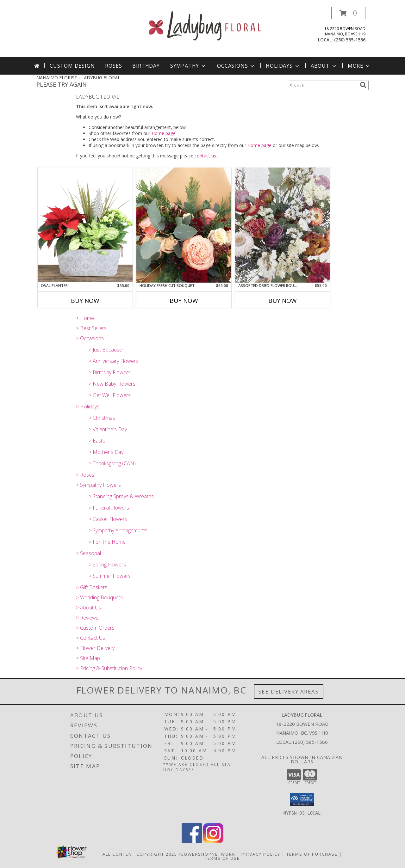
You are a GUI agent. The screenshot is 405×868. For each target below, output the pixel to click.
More (359, 66)
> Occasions (90, 338)
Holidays (283, 66)
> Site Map (88, 658)
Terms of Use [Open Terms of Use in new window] (222, 858)
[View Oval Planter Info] (85, 225)
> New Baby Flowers (112, 384)
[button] (348, 13)
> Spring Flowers (107, 565)
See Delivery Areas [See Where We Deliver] (289, 691)
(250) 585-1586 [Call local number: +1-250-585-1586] (350, 40)
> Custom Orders (95, 628)
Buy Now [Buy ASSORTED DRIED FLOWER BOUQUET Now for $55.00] (283, 301)
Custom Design (72, 66)
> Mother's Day (106, 452)
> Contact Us (90, 638)
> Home (85, 318)
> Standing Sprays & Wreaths (121, 496)
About (324, 66)
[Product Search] (323, 85)
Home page (164, 133)
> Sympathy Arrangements (118, 530)
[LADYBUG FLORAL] (205, 25)
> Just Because (105, 350)
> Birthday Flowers (110, 372)
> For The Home (107, 542)
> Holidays (88, 406)
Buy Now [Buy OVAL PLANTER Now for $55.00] (85, 301)
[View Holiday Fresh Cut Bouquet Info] (184, 225)
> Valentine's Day (108, 429)
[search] (363, 85)
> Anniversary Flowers (113, 361)
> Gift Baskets (92, 587)
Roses (113, 66)
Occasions (236, 66)
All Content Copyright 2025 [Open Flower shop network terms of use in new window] (140, 854)
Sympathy (188, 66)
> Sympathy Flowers (98, 485)
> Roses (85, 475)
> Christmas (102, 418)
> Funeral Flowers (109, 508)
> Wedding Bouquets (99, 597)
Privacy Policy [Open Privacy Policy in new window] (261, 854)
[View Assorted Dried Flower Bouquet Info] (283, 225)
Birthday (146, 66)
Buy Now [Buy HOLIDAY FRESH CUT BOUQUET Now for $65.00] (184, 301)
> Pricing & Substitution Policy (109, 668)
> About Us (88, 608)
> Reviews (87, 618)
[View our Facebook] (192, 842)
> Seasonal (88, 553)
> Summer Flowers (110, 576)
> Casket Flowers (108, 519)
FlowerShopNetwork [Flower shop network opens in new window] (207, 854)
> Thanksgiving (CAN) (112, 463)
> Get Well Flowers (110, 395)
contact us (205, 156)
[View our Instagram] (213, 842)
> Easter (98, 441)
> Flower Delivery (95, 648)
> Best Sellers (91, 328)
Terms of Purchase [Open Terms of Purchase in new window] (312, 854)
